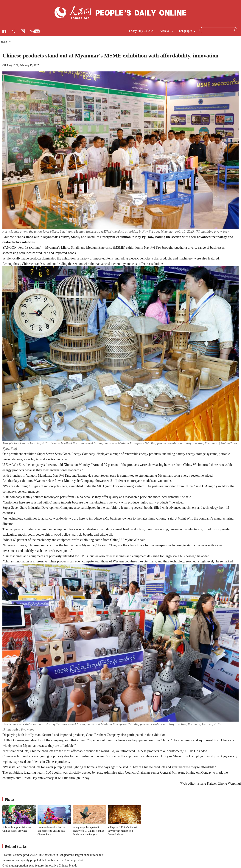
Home (4, 42)
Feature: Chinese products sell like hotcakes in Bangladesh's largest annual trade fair (53, 855)
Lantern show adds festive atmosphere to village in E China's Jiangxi (51, 831)
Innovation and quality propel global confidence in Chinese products (43, 860)
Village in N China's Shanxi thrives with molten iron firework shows (122, 831)
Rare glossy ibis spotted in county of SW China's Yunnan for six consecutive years (88, 831)
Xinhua (7, 65)
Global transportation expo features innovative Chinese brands (40, 865)
